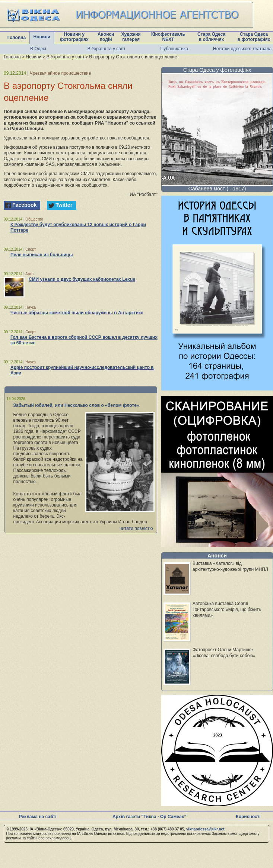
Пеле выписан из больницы (42, 255)
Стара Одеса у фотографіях (217, 70)
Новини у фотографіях (74, 37)
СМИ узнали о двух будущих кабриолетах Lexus (82, 279)
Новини (42, 37)
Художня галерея (131, 37)
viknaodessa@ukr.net (205, 829)
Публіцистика (174, 49)
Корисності (248, 817)
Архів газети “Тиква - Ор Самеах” (149, 817)
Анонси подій (106, 37)
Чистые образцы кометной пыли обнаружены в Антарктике (77, 313)
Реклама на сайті (38, 817)
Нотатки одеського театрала (242, 49)
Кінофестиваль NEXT (168, 37)
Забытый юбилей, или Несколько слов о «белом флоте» (76, 405)
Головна (17, 38)
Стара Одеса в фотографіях (254, 37)
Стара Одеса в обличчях (211, 37)
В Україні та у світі (106, 49)
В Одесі (38, 49)
